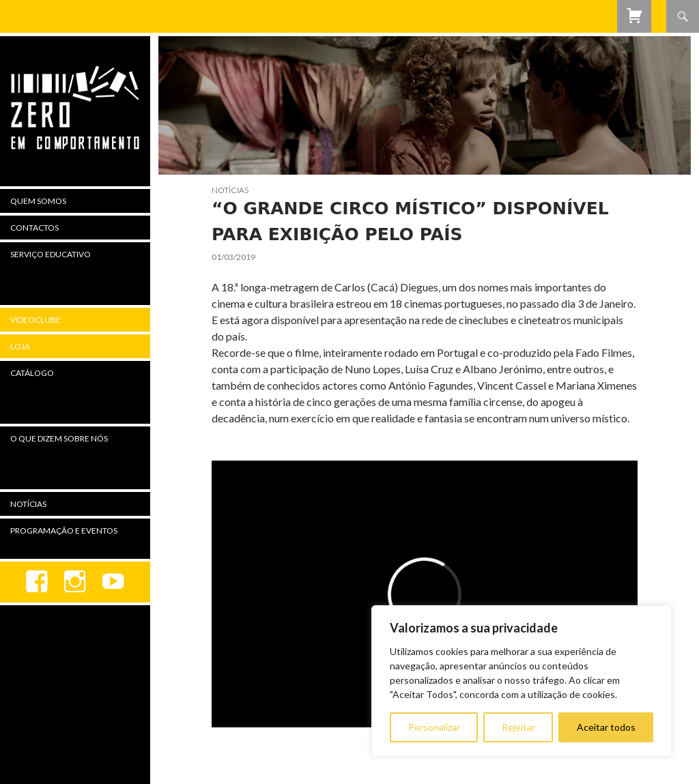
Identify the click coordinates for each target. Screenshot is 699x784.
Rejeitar (518, 727)
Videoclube (35, 320)
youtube (113, 582)
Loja (20, 346)
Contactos (34, 228)
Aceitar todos (606, 727)
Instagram (75, 582)
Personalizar (434, 727)
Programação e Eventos (64, 531)
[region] (522, 681)
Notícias (230, 190)
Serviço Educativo (51, 254)
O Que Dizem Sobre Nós (59, 438)
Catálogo (32, 373)
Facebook (37, 582)
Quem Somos (38, 201)
